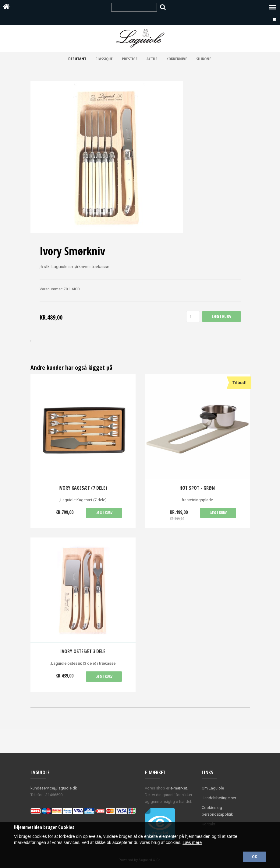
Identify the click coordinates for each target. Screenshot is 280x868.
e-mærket (179, 788)
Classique (104, 59)
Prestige (130, 59)
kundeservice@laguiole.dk (54, 788)
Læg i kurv (104, 513)
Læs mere (192, 842)
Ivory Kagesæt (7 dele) (83, 488)
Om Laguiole (213, 788)
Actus (152, 59)
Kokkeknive (177, 59)
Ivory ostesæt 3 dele (83, 651)
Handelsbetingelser (219, 798)
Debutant (77, 59)
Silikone (204, 59)
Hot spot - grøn (197, 488)
